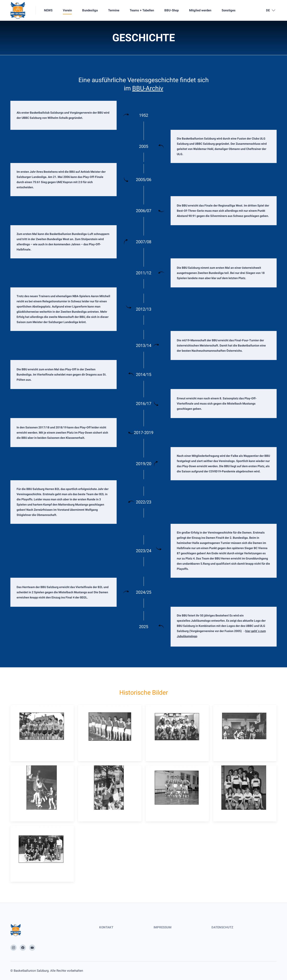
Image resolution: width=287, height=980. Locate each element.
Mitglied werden (200, 10)
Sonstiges (229, 10)
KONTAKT (106, 927)
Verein (67, 10)
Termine (114, 10)
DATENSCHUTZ (222, 927)
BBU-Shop (172, 10)
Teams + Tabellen (142, 10)
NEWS (48, 10)
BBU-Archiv (148, 88)
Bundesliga (90, 10)
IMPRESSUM (162, 927)
